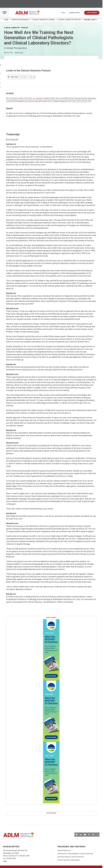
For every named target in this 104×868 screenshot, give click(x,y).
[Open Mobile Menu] (5, 13)
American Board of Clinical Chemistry (71, 857)
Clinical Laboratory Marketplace (69, 860)
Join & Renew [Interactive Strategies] (92, 13)
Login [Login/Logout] (63, 13)
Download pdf (12, 139)
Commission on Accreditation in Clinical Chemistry (75, 854)
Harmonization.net (64, 850)
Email (5, 861)
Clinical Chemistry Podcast (70, 20)
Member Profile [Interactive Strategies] (75, 13)
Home (6, 20)
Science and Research (20, 20)
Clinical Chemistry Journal (44, 20)
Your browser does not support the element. (21, 77)
